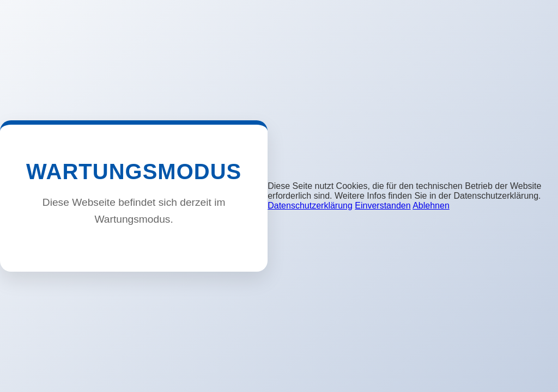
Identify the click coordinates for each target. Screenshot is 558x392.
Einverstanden (383, 206)
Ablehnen (431, 206)
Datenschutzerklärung (310, 206)
